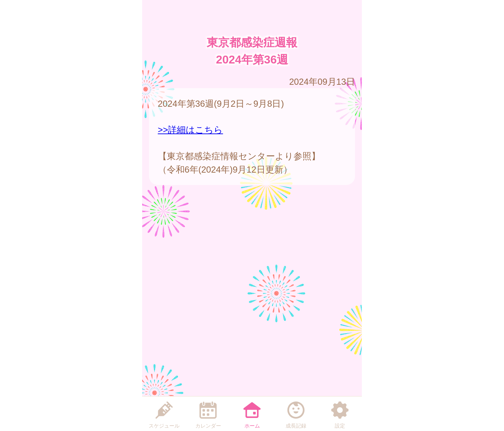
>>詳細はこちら (191, 130)
